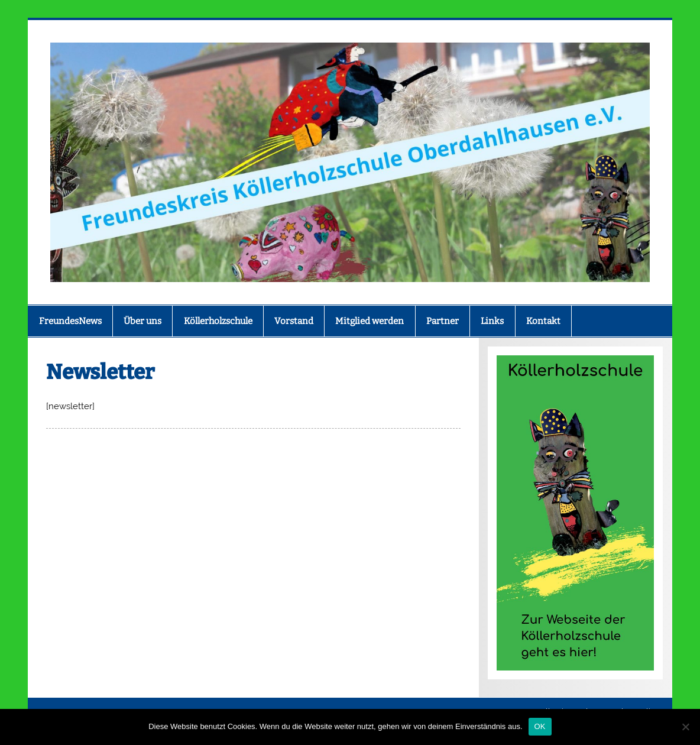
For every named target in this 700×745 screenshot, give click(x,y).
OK (540, 726)
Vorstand (294, 321)
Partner (443, 321)
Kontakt (543, 321)
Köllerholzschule (218, 321)
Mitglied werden (370, 321)
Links (492, 321)
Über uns (142, 321)
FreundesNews (70, 321)
